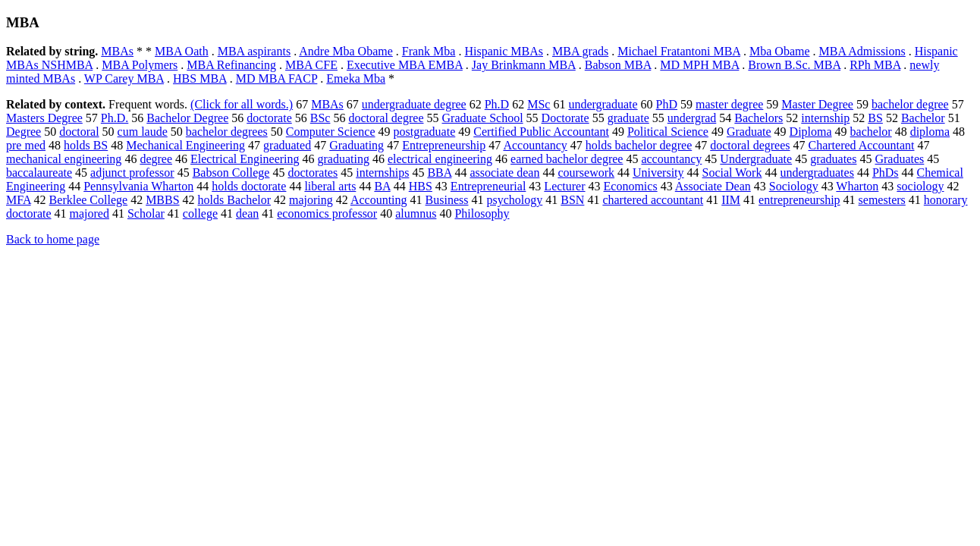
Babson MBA (618, 65)
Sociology (794, 186)
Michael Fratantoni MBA (679, 51)
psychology (514, 200)
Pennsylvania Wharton (138, 186)
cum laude (143, 132)
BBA (439, 173)
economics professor (327, 213)
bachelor (871, 132)
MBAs (117, 51)
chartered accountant (653, 200)
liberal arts (330, 186)
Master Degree (817, 104)
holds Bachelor (234, 200)
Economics (631, 186)
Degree (24, 132)
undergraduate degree (414, 104)
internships (382, 173)
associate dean (504, 173)
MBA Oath (182, 51)
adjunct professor (132, 173)
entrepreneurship (799, 200)
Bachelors (759, 118)
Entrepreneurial (488, 186)
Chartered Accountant (862, 145)
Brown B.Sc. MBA (794, 65)
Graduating (357, 145)
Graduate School (483, 118)
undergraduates (817, 173)
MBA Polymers (140, 65)
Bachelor (923, 118)
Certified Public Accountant (541, 132)
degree (156, 159)
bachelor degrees (227, 132)
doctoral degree (386, 118)
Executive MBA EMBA (405, 65)
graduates (833, 159)
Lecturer (564, 186)
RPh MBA (875, 65)
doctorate (269, 118)
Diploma (811, 132)
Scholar (146, 213)
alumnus (416, 213)
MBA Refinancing (231, 65)
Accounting (379, 200)
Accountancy (535, 145)
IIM (731, 200)
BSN (572, 200)
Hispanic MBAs (504, 51)
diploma (930, 132)
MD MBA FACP (277, 78)
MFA (19, 200)
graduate (628, 118)
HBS (421, 186)
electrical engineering (440, 159)
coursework (586, 173)
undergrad (692, 118)
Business (447, 200)
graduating (344, 159)
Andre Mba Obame (346, 51)
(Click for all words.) (242, 104)
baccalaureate (39, 173)
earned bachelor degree (567, 159)
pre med (26, 145)
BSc (320, 118)
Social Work (732, 173)
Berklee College (89, 200)
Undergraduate (756, 159)
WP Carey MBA (124, 78)
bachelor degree (910, 104)
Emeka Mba (356, 78)
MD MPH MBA (699, 65)
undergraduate (603, 104)
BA (382, 186)
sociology (920, 186)
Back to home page (53, 239)
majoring (311, 200)
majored (90, 213)
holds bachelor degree (639, 145)
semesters (882, 200)
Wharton (857, 186)
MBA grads (580, 51)
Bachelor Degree (187, 118)
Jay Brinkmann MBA (524, 65)
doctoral (79, 132)
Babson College (231, 173)
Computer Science (331, 132)
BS (875, 118)
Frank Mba (429, 51)
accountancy (671, 159)
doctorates (313, 173)
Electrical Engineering (245, 159)
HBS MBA (200, 78)
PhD (667, 104)
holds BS (86, 145)
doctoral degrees (750, 145)
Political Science (668, 132)
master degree (729, 104)
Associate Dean (713, 186)
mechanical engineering (64, 159)
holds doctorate (249, 186)
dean (247, 213)
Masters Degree (44, 118)
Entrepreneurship (444, 145)
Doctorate (565, 118)
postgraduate (425, 132)
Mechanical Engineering (185, 145)
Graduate (749, 132)
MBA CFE (311, 65)
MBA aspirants (254, 51)
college (200, 213)
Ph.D (497, 104)
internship (825, 118)
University (658, 173)
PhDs (886, 173)
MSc (539, 104)
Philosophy (482, 213)
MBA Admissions (862, 51)
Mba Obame (780, 51)
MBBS (162, 200)
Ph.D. (115, 118)
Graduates (899, 159)
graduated (287, 145)
